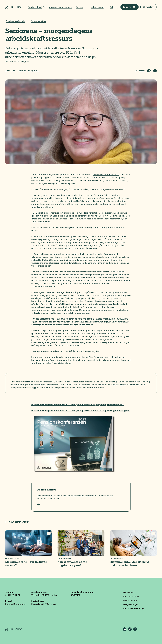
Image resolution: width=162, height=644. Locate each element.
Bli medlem (149, 7)
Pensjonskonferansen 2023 (106, 175)
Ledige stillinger (131, 604)
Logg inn (130, 7)
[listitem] (37, 7)
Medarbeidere (130, 600)
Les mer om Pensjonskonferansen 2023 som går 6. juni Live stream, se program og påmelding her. (81, 411)
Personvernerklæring (134, 608)
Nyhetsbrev (129, 592)
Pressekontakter (131, 596)
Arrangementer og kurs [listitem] (61, 7)
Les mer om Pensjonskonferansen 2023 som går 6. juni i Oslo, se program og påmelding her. (78, 405)
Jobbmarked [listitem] (97, 7)
